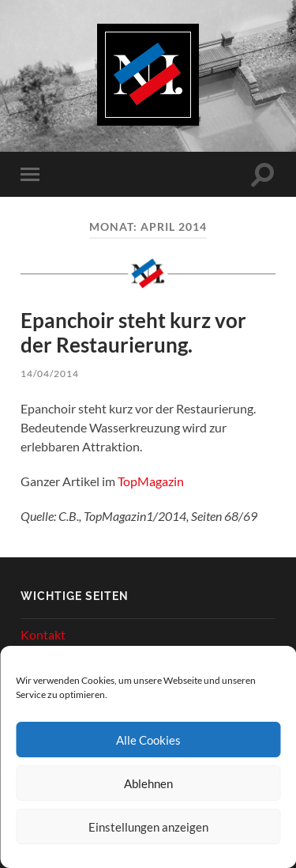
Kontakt (43, 634)
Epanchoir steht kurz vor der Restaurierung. (133, 333)
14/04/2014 (50, 374)
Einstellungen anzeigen (148, 827)
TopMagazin (151, 481)
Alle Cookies (148, 740)
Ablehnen (148, 783)
